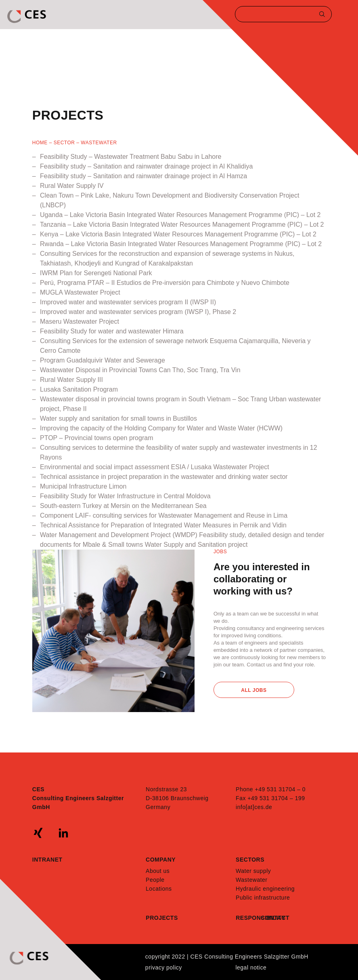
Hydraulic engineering (265, 889)
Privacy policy (164, 967)
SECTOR (64, 143)
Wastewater (251, 880)
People (155, 880)
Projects (162, 918)
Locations (159, 889)
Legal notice (251, 967)
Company (161, 860)
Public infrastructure (263, 898)
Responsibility (248, 918)
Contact (273, 918)
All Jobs (254, 690)
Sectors (250, 860)
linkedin (63, 833)
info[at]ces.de (254, 807)
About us (158, 871)
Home (40, 143)
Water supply (253, 871)
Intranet (47, 860)
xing (38, 833)
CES (27, 17)
